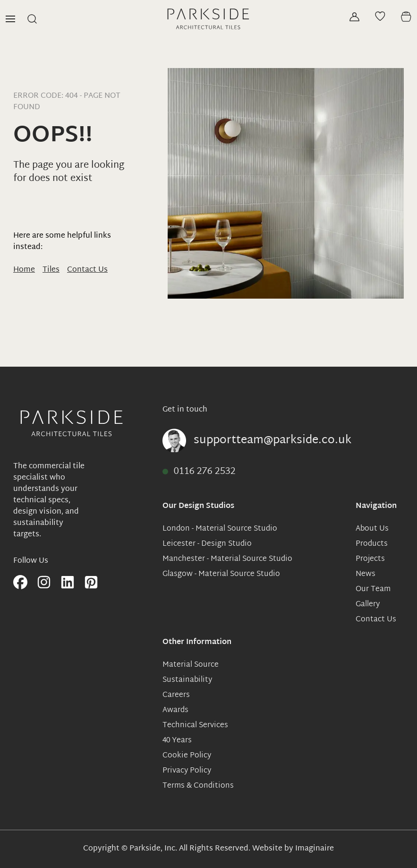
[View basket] (406, 17)
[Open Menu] (10, 19)
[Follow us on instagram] (44, 583)
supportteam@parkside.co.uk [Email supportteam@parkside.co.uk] (272, 440)
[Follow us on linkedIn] (68, 583)
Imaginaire (315, 849)
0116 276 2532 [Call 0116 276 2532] (205, 472)
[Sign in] (354, 17)
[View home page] (209, 19)
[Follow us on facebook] (20, 583)
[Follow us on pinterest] (91, 583)
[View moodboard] (380, 16)
